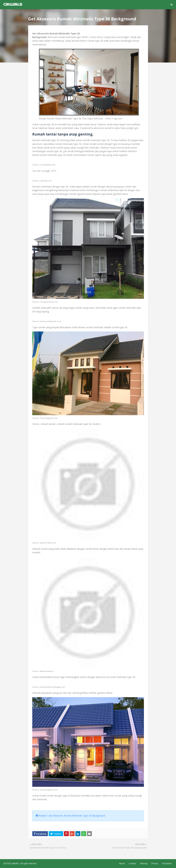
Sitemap (144, 863)
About (122, 863)
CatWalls (15, 863)
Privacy (155, 863)
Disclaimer (167, 863)
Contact (132, 863)
